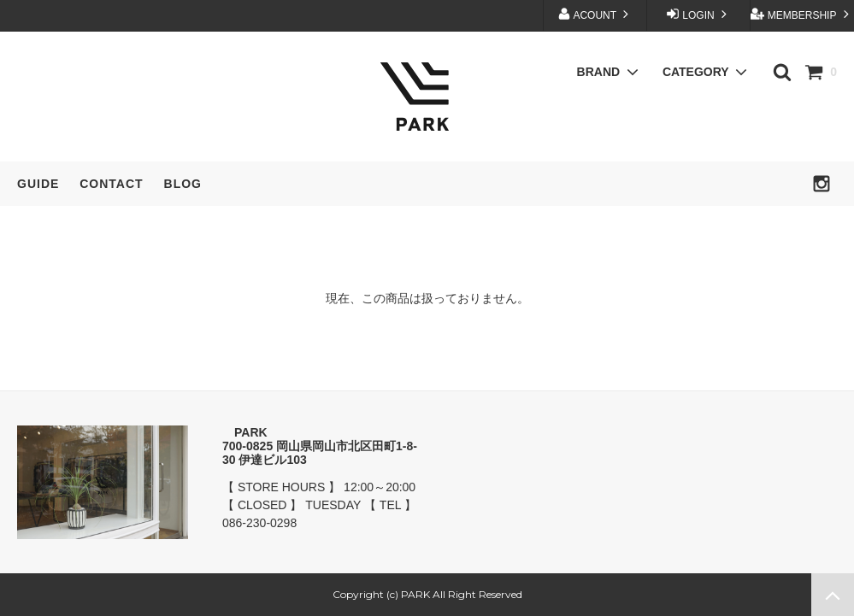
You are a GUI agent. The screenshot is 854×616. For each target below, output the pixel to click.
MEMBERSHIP (801, 14)
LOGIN (698, 14)
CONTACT (111, 184)
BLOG (183, 184)
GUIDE (38, 184)
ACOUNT (595, 14)
